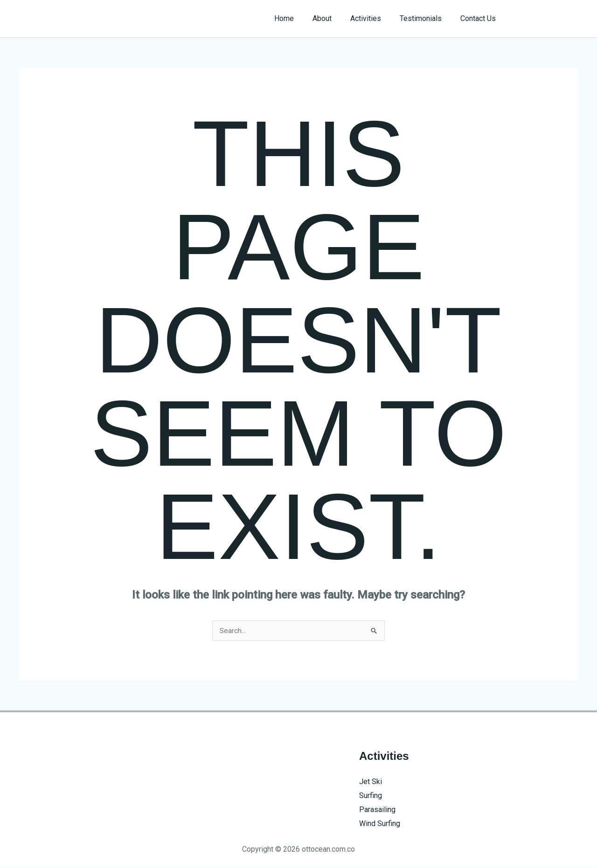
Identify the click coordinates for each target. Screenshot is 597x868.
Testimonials (426, 18)
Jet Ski (371, 782)
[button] (546, 19)
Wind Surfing (380, 823)
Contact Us (480, 18)
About (335, 18)
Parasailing (377, 809)
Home (301, 18)
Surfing (371, 796)
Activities (375, 18)
